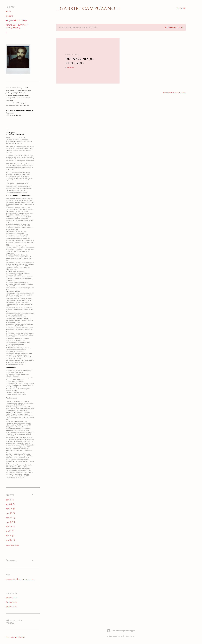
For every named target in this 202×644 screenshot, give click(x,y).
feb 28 (10, 527)
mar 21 (10, 513)
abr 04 (10, 504)
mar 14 (10, 518)
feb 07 (10, 540)
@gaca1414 (11, 602)
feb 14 (10, 536)
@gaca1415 (11, 607)
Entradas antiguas (174, 93)
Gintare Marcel (129, 636)
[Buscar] (181, 8)
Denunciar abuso (15, 637)
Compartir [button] (70, 67)
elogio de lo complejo (16, 20)
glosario (9, 16)
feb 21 (10, 531)
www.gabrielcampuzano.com (20, 579)
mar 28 (10, 509)
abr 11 (10, 500)
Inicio (8, 11)
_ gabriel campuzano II (88, 8)
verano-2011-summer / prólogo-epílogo (17, 26)
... (6, 32)
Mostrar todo (174, 27)
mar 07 (11, 522)
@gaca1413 (11, 598)
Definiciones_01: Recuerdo (80, 61)
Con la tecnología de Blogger (121, 631)
